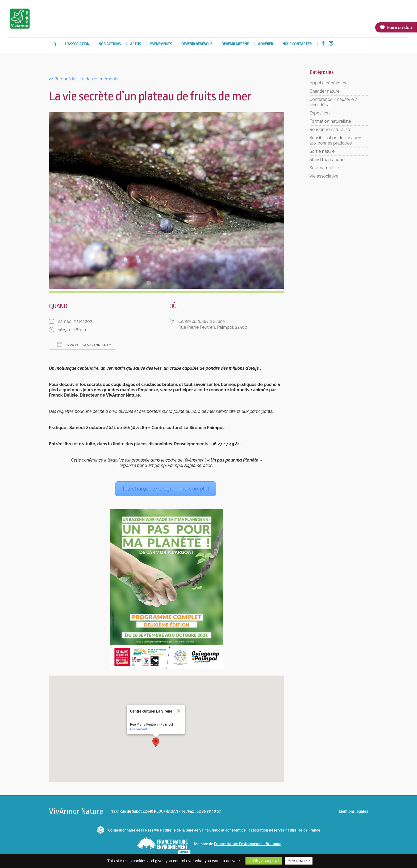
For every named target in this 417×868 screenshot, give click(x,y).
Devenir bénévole (197, 44)
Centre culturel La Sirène (202, 321)
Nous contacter (297, 44)
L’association (77, 44)
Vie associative (324, 176)
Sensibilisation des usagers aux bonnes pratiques (336, 140)
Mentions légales (353, 811)
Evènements (161, 44)
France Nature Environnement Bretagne (248, 844)
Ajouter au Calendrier (83, 344)
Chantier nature (325, 91)
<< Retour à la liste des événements (84, 79)
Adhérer (266, 44)
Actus (135, 44)
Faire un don (399, 27)
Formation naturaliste (330, 121)
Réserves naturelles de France (295, 830)
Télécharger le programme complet (166, 489)
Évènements (139, 729)
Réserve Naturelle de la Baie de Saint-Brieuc (183, 830)
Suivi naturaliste (325, 168)
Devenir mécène (235, 44)
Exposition (320, 113)
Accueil (54, 44)
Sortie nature (322, 151)
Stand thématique (327, 160)
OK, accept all (264, 861)
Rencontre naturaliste (331, 129)
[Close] (178, 711)
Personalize (299, 861)
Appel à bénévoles (328, 83)
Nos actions (110, 44)
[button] (156, 742)
